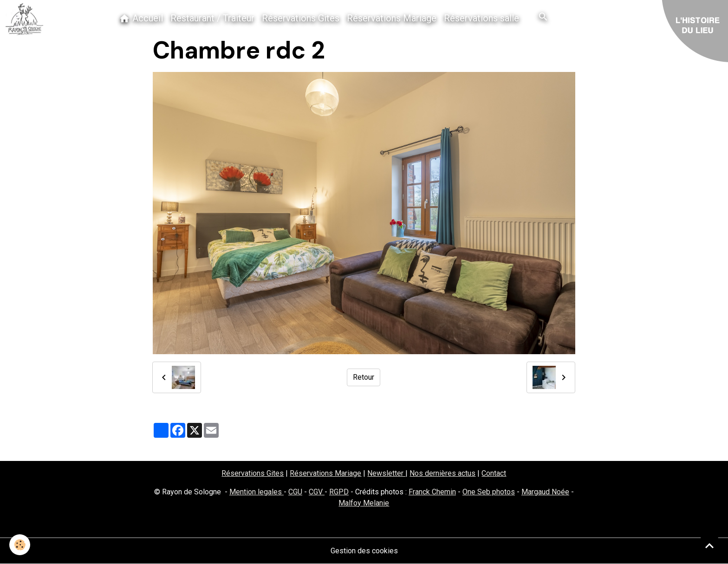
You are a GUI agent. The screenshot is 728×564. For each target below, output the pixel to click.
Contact (494, 473)
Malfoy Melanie (364, 503)
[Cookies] (20, 545)
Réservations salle (481, 18)
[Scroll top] (709, 545)
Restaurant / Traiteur (212, 18)
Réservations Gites (301, 18)
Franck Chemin (432, 492)
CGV (317, 492)
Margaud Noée (545, 492)
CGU (295, 492)
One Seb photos (489, 492)
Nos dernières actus (442, 473)
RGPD (339, 492)
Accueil (141, 18)
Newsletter (386, 473)
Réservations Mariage (392, 18)
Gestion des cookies (364, 551)
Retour (364, 377)
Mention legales (257, 492)
